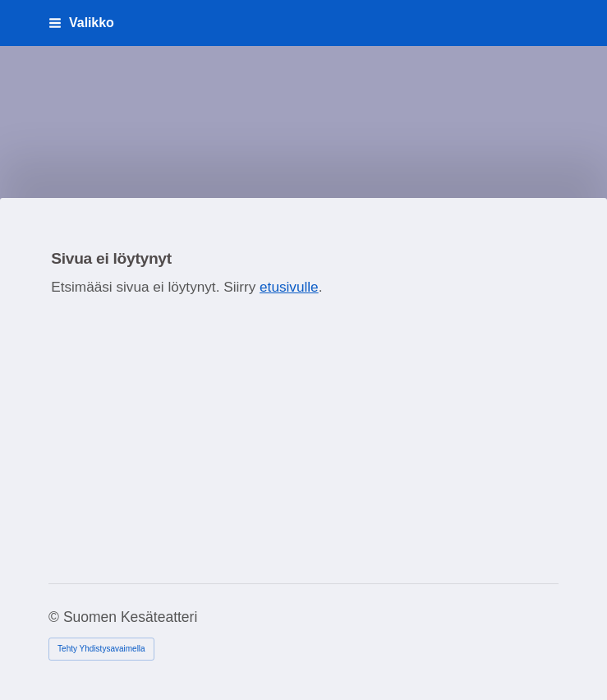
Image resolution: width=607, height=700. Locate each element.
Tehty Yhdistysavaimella (101, 649)
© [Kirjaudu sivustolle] (56, 617)
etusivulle (289, 287)
